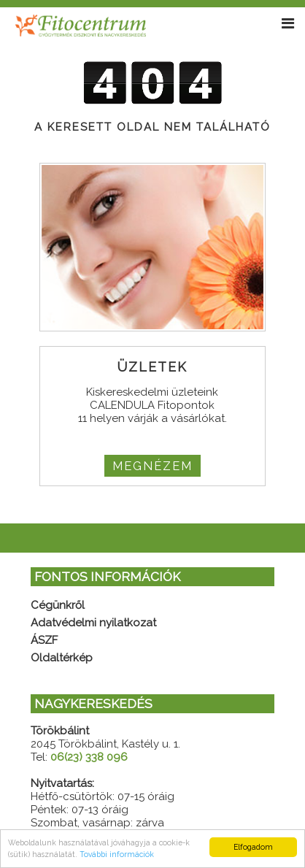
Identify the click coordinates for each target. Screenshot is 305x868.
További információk (117, 854)
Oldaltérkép (62, 658)
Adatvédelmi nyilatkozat (93, 623)
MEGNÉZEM (152, 466)
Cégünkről (58, 605)
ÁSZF (44, 640)
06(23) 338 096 (89, 757)
